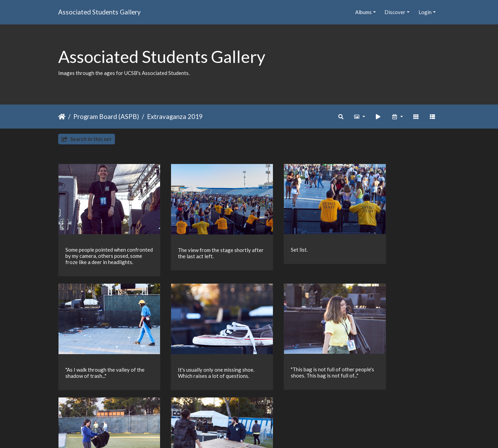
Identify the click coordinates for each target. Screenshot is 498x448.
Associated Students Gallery (99, 12)
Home (62, 117)
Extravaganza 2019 (175, 116)
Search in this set (87, 139)
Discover (395, 12)
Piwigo (263, 434)
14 (246, 408)
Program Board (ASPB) (106, 116)
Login (425, 12)
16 (275, 408)
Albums (363, 12)
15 (261, 408)
